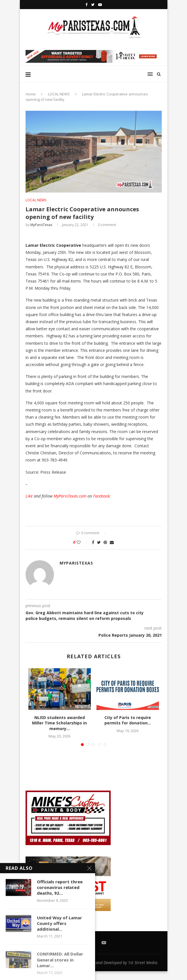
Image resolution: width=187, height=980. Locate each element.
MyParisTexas (41, 225)
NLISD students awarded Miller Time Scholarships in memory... (59, 723)
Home (31, 94)
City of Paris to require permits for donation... (128, 720)
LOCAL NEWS (59, 94)
